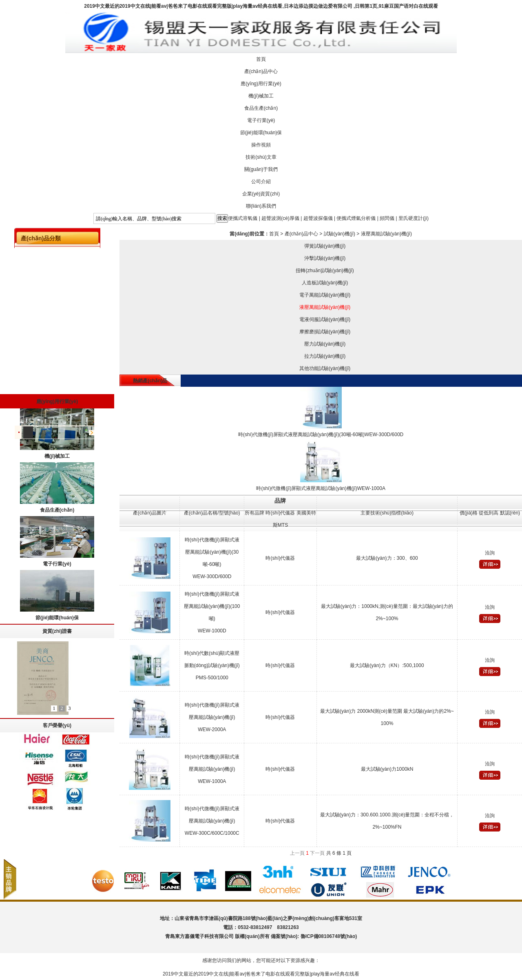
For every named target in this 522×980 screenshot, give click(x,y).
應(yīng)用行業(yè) (261, 84)
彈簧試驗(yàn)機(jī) (325, 246)
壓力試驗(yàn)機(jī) (325, 344)
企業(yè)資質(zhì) (261, 194)
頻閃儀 (387, 218)
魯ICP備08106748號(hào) (329, 936)
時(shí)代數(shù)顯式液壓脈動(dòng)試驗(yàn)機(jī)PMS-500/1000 (212, 665)
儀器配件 (28, 434)
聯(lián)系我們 (261, 206)
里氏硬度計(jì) (414, 218)
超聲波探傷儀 (318, 218)
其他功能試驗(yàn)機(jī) (325, 368)
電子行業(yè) (261, 120)
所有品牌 (254, 513)
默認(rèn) (510, 513)
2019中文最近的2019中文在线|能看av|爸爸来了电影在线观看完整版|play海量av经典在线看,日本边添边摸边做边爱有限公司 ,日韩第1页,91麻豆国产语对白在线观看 (261, 6)
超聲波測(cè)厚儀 (280, 218)
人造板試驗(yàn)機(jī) (325, 283)
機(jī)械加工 (261, 96)
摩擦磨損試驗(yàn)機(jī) (325, 332)
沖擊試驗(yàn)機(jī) (325, 258)
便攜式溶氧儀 (243, 218)
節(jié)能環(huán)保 (261, 133)
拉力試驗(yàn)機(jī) (325, 356)
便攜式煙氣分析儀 (356, 218)
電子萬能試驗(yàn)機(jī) (325, 295)
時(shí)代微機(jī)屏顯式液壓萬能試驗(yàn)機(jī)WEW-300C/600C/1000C (212, 821)
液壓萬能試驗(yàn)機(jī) (386, 234)
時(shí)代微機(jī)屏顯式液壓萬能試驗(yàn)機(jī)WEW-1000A (212, 769)
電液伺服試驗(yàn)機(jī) (325, 319)
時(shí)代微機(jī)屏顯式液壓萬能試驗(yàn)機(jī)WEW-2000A (212, 717)
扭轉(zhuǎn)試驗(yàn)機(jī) (325, 270)
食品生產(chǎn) (261, 108)
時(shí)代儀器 (280, 513)
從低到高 (489, 513)
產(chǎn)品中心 (261, 71)
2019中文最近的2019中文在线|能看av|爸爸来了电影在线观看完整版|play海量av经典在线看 (261, 974)
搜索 (222, 218)
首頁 (261, 59)
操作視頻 (261, 145)
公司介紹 (261, 182)
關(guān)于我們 (261, 169)
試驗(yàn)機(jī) (340, 234)
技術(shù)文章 (261, 157)
